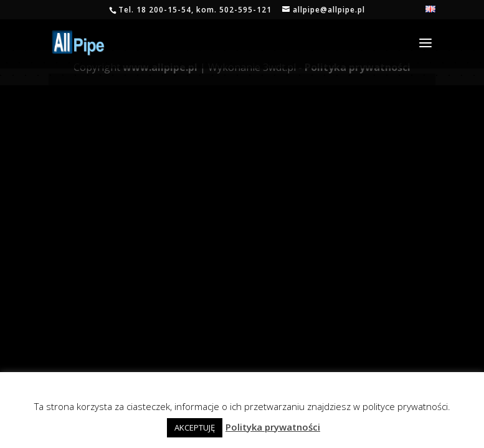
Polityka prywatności (273, 427)
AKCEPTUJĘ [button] (195, 427)
